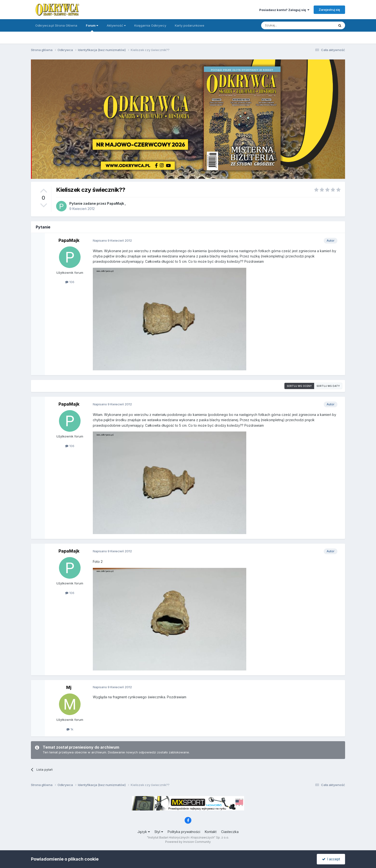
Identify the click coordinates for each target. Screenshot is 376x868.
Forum (92, 28)
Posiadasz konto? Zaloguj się (284, 10)
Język (144, 832)
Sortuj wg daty (328, 386)
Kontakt (211, 832)
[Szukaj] (286, 25)
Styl (159, 832)
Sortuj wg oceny (299, 386)
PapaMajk (115, 203)
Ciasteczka (230, 832)
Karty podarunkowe (190, 25)
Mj (69, 687)
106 (70, 282)
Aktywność (116, 25)
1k (70, 729)
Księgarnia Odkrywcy (150, 25)
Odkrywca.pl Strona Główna (56, 25)
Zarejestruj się (329, 10)
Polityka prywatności (184, 832)
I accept (331, 859)
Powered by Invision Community (188, 842)
